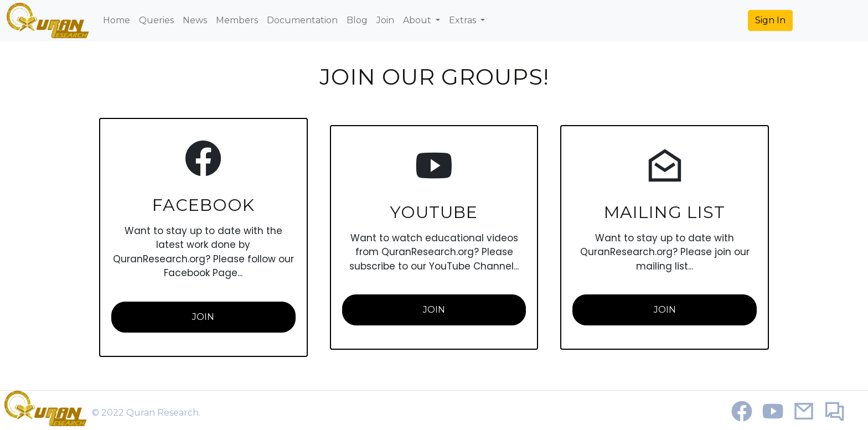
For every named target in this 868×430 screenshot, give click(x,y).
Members (237, 20)
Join (385, 20)
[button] (770, 20)
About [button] (418, 20)
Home (117, 20)
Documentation (302, 20)
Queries (156, 20)
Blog (357, 20)
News (195, 20)
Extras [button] (464, 20)
